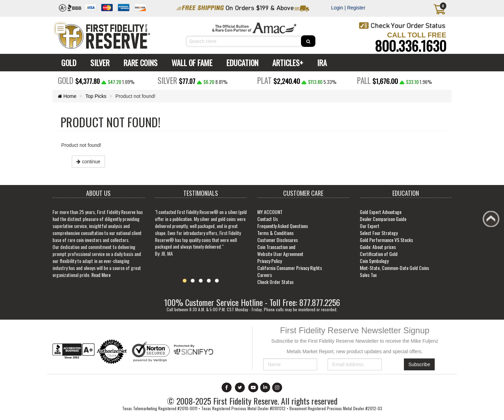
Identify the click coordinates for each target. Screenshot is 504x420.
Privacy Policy (269, 261)
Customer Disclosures (278, 240)
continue (88, 162)
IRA (320, 63)
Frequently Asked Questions (283, 226)
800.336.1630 (411, 45)
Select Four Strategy (379, 233)
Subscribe (419, 364)
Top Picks (96, 96)
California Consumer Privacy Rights (290, 268)
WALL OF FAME (190, 63)
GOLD (67, 63)
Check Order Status (275, 282)
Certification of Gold (379, 254)
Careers (265, 275)
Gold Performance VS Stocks (386, 240)
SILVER (98, 63)
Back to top (492, 221)
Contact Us (268, 219)
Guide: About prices (378, 247)
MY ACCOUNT (270, 212)
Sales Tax (368, 275)
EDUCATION (241, 63)
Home (67, 96)
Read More (101, 275)
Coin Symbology (374, 261)
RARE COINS (139, 63)
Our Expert (370, 226)
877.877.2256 (320, 302)
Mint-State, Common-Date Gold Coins (394, 268)
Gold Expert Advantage (381, 212)
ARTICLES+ (286, 63)
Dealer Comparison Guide (383, 219)
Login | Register (348, 8)
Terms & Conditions (275, 233)
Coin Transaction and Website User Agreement (280, 250)
